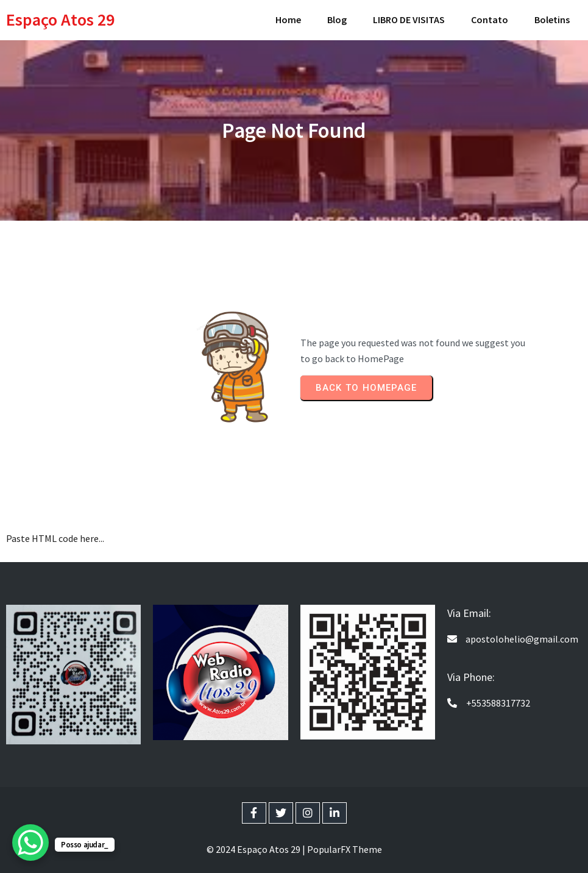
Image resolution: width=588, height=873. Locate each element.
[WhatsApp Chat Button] (30, 843)
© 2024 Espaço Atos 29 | (257, 849)
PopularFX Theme (345, 849)
